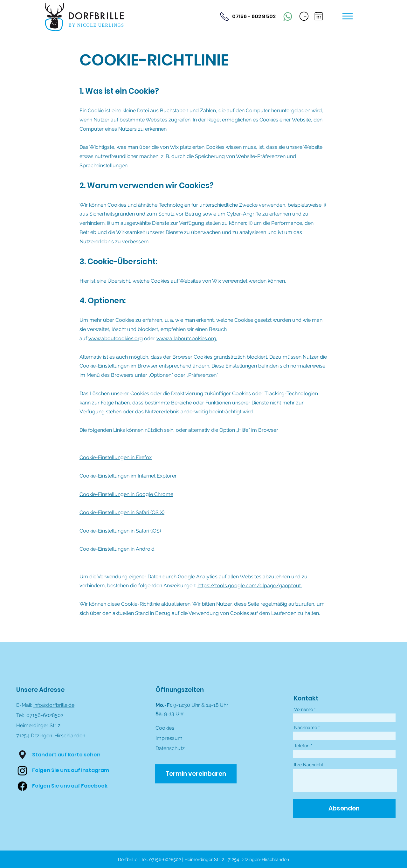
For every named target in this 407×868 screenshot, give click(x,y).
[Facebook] (22, 786)
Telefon (302, 746)
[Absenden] (344, 809)
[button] (304, 16)
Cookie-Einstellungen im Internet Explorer (128, 476)
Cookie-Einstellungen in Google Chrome (126, 494)
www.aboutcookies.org (116, 338)
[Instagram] (22, 771)
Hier (84, 281)
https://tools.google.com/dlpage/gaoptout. (250, 586)
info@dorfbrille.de (54, 705)
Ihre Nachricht (309, 765)
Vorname (304, 709)
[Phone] (288, 17)
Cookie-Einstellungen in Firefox (116, 457)
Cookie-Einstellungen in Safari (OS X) (122, 512)
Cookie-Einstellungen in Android (117, 549)
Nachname (306, 727)
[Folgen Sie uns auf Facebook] (70, 786)
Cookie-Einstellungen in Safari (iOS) (120, 531)
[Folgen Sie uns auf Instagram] (71, 770)
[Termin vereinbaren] (196, 774)
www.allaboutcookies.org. (187, 338)
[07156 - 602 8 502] (247, 16)
